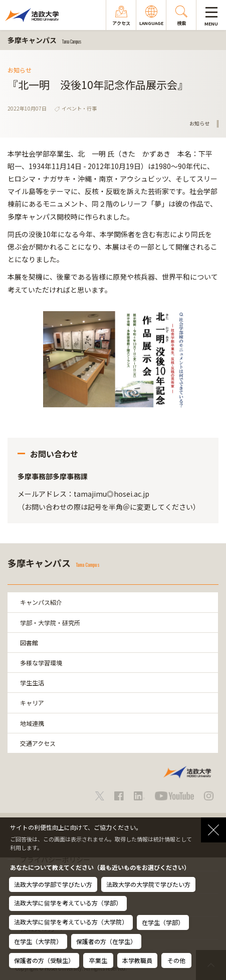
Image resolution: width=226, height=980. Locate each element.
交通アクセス (38, 743)
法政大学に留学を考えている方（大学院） (71, 922)
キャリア (32, 703)
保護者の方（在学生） (106, 941)
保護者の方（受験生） (44, 960)
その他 (176, 960)
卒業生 (98, 960)
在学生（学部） (163, 922)
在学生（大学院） (38, 941)
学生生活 (32, 683)
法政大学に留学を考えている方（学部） (68, 903)
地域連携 (32, 723)
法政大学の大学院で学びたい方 (148, 884)
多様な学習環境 (41, 663)
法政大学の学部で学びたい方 (53, 884)
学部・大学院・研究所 (50, 623)
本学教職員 (137, 960)
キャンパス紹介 (41, 602)
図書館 (29, 643)
